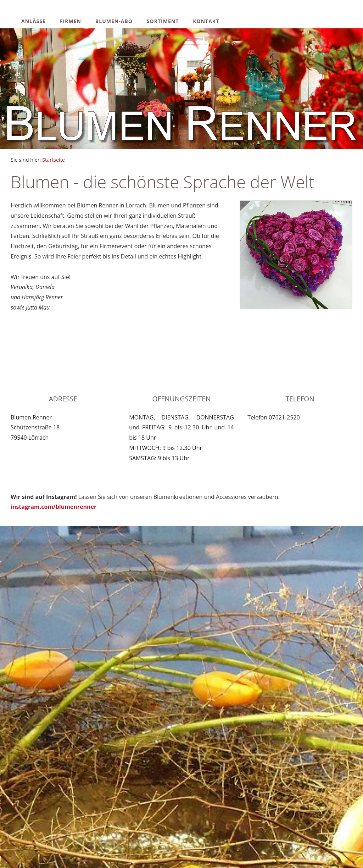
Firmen (71, 21)
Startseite (54, 160)
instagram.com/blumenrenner (54, 507)
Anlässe (33, 21)
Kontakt (206, 21)
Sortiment (163, 21)
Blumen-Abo (114, 21)
